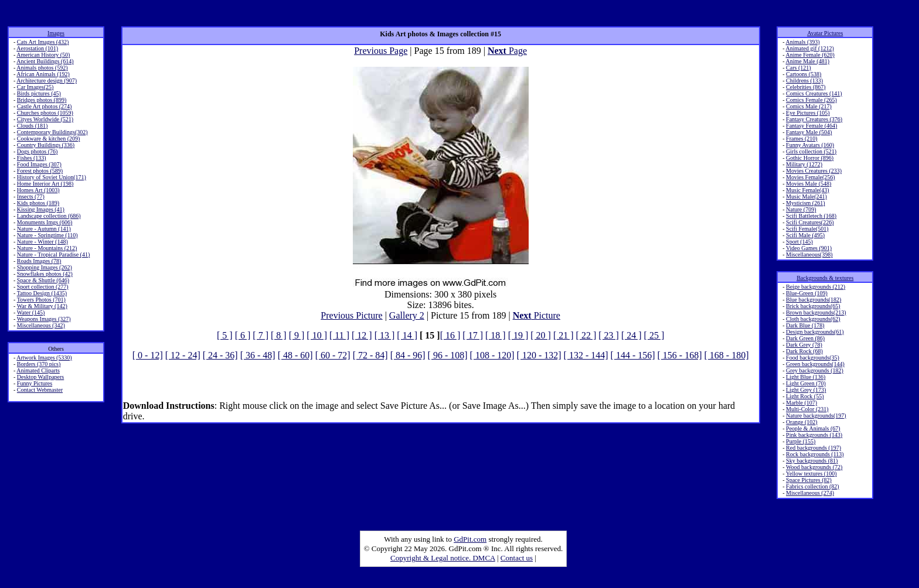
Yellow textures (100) (811, 474)
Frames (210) (802, 139)
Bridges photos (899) (42, 100)
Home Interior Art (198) (45, 184)
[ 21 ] (564, 335)
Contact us (517, 558)
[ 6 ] (243, 335)
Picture (537, 315)
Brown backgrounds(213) (816, 312)
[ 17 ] (473, 335)
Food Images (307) (39, 164)
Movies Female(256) (811, 177)
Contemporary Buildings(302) (52, 132)
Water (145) (31, 312)
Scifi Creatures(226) (810, 222)
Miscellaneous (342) (41, 325)
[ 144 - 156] (633, 355)
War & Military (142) (42, 306)
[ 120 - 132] (539, 355)
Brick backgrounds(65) (813, 306)
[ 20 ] (541, 335)
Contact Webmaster (40, 390)
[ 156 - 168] (680, 355)
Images (56, 33)
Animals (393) (803, 42)
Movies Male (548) (809, 184)
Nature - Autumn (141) (44, 229)
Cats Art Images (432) (43, 42)
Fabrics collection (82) (813, 486)
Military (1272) (804, 164)
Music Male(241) (806, 196)
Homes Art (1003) (38, 190)
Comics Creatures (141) (814, 93)
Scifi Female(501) (807, 229)
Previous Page (381, 51)
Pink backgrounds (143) (814, 435)
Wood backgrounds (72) (814, 467)
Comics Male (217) (809, 106)
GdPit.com (470, 539)
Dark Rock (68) (804, 351)
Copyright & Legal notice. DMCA (443, 558)
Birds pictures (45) (39, 93)
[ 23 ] (609, 335)
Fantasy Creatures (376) (814, 119)
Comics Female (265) (811, 100)
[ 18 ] (496, 335)
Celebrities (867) (806, 87)
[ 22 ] (586, 335)
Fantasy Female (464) (811, 126)
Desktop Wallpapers (40, 377)
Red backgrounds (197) (814, 448)
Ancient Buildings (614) (45, 61)
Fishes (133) (32, 158)
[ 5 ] (225, 335)
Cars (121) (799, 68)
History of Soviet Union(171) (52, 177)
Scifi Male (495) (805, 235)
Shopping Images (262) (45, 267)
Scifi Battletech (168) (811, 216)
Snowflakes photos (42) (45, 274)
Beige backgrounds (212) (816, 287)
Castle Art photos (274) (45, 106)
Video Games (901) (809, 248)
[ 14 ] (407, 335)
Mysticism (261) (805, 203)
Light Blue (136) (806, 377)
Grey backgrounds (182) (815, 370)
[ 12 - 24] (183, 355)
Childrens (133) (804, 81)
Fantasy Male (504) (809, 132)
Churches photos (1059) (45, 113)
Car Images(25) (35, 87)
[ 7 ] (261, 335)
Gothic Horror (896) (810, 158)
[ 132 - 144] (586, 355)
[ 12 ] (362, 335)
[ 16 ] (450, 335)
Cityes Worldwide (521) (45, 119)
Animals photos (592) (42, 68)
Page (507, 51)
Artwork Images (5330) (44, 358)
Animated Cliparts (38, 370)
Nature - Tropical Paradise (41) (53, 254)
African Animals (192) (43, 74)
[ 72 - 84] (370, 355)
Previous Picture (351, 315)
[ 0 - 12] (148, 355)
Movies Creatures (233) (814, 171)
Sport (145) (799, 242)
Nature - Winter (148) (42, 242)
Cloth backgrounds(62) (813, 319)
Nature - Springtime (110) (47, 235)
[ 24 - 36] (220, 355)
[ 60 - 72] (333, 355)
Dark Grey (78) (804, 345)
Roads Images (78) (39, 261)
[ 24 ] (632, 335)
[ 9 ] (297, 335)
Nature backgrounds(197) (816, 416)
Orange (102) (802, 422)
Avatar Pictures (825, 33)
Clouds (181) (33, 126)
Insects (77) (31, 196)
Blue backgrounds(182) (814, 300)
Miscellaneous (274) (810, 493)
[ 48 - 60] (295, 355)
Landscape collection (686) (49, 216)
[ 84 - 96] (408, 355)
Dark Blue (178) (805, 325)
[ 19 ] (518, 335)
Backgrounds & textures (825, 278)
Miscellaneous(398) (809, 254)
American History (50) (43, 55)
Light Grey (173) (806, 390)
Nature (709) (801, 209)
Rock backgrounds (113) (815, 454)
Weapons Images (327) (44, 319)
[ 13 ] (385, 335)
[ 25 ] (654, 335)
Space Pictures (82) (809, 480)
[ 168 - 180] (727, 355)
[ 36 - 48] (258, 355)
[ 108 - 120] (492, 355)
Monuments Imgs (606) (45, 222)
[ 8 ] (279, 335)
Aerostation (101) (37, 48)
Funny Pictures (35, 383)
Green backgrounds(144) (815, 364)
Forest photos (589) (40, 171)
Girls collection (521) (811, 151)
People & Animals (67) (813, 428)
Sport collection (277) (43, 287)
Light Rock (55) (805, 396)
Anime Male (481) (808, 61)
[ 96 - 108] (448, 355)
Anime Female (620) (810, 55)
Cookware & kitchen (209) (48, 139)
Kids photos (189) (38, 203)
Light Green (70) (806, 383)
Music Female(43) (808, 190)
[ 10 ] (317, 335)
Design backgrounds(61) (815, 332)
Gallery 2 (407, 315)
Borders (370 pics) (39, 364)
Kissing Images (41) (41, 209)
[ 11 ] (339, 335)
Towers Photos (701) (41, 300)
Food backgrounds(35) (813, 358)
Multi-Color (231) (807, 409)
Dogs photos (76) (37, 151)
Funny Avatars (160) (810, 145)
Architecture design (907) (47, 81)
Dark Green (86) (805, 338)
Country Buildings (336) (46, 145)
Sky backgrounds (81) (812, 461)
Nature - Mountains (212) (47, 248)
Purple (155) (801, 441)
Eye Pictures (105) (808, 113)
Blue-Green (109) (807, 293)
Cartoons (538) (804, 74)
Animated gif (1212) (810, 48)
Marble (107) (801, 403)
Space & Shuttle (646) (43, 280)
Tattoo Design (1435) (42, 293)
